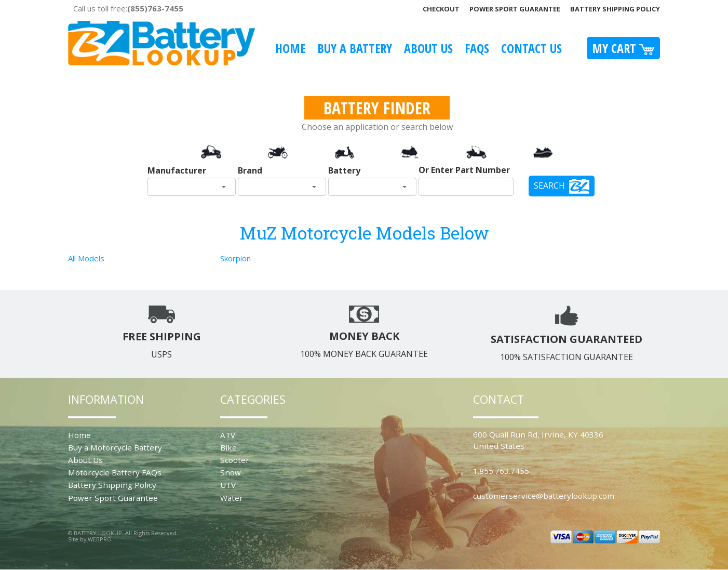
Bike (228, 447)
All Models (86, 258)
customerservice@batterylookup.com (544, 496)
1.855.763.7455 (501, 471)
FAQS (477, 48)
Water (232, 498)
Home (290, 48)
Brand (250, 170)
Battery (344, 170)
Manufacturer (177, 170)
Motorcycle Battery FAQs (115, 472)
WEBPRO (100, 539)
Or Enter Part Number (464, 170)
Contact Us (531, 48)
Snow (231, 472)
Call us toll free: (128, 8)
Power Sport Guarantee (515, 9)
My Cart (623, 48)
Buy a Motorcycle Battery (115, 447)
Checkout (441, 9)
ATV (228, 435)
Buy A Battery (355, 48)
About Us (428, 48)
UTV (228, 485)
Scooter (235, 460)
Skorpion (235, 258)
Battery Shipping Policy (615, 9)
